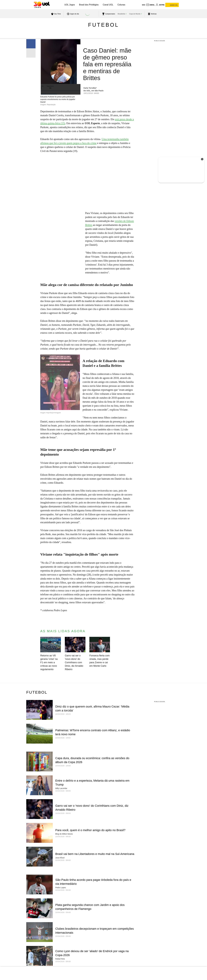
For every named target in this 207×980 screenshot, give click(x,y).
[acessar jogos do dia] (73, 14)
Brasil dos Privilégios (89, 5)
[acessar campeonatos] (108, 14)
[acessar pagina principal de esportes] (152, 14)
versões (119, 221)
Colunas (121, 5)
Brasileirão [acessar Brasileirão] (122, 14)
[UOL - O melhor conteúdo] (42, 5)
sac (144, 5)
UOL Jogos (70, 5)
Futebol (103, 25)
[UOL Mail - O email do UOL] (150, 5)
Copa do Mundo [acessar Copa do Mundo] (135, 14)
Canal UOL (108, 5)
